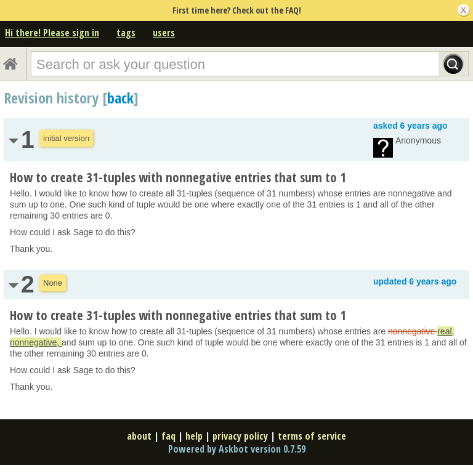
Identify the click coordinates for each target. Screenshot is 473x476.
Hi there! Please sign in (52, 33)
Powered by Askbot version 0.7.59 (237, 449)
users (164, 33)
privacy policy (240, 436)
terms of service (312, 436)
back (120, 98)
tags (126, 33)
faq (168, 436)
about (139, 436)
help (194, 436)
